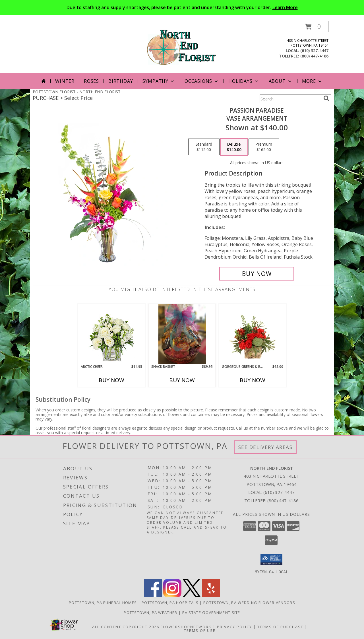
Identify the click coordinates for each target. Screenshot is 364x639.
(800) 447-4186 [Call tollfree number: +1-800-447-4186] (314, 56)
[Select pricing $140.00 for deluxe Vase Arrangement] (234, 147)
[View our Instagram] (172, 595)
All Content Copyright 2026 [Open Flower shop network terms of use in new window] (126, 626)
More (312, 81)
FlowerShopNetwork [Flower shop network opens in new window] (186, 626)
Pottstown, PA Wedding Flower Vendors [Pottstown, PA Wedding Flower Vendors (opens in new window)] (249, 602)
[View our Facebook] (153, 595)
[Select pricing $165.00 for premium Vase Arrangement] (264, 147)
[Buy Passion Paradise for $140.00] (257, 274)
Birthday (121, 81)
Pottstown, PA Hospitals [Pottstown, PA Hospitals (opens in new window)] (170, 602)
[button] (313, 27)
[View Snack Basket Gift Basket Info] (182, 334)
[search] (326, 98)
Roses (91, 81)
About (281, 81)
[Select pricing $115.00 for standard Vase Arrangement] (204, 147)
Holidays (244, 81)
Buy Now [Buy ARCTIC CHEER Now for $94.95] (111, 380)
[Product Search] (290, 99)
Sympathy (159, 81)
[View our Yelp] (211, 595)
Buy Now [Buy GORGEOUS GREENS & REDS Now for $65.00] (253, 380)
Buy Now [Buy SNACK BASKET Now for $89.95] (182, 380)
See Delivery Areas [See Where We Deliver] (265, 447)
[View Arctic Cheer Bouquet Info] (112, 334)
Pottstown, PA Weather (150, 612)
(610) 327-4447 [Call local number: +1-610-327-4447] (314, 50)
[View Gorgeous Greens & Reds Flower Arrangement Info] (253, 334)
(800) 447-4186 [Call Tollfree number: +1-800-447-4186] (283, 500)
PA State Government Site (211, 612)
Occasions (202, 81)
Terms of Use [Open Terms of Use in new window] (200, 630)
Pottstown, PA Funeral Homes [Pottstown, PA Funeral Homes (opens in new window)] (103, 602)
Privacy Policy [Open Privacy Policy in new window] (234, 626)
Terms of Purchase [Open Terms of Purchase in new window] (280, 626)
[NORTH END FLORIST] (182, 47)
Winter (65, 81)
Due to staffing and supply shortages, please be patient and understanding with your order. (182, 7)
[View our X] (192, 595)
